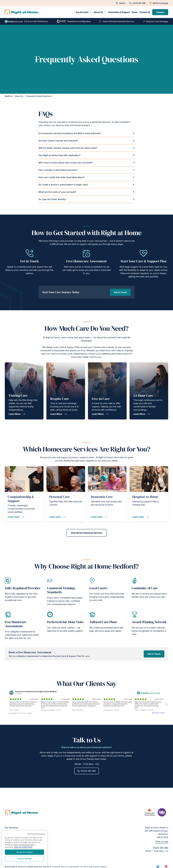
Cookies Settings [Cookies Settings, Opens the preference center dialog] (24, 859)
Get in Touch (120, 292)
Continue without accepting (36, 834)
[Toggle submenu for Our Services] (91, 12)
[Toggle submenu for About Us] (105, 12)
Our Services (82, 12)
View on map (162, 842)
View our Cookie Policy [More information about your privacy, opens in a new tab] (23, 847)
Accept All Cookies (25, 852)
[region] (24, 848)
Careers (160, 12)
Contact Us (145, 12)
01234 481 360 (87, 771)
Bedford (8, 96)
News (135, 12)
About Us (98, 12)
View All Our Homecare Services (87, 533)
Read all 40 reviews (158, 713)
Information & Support (119, 12)
